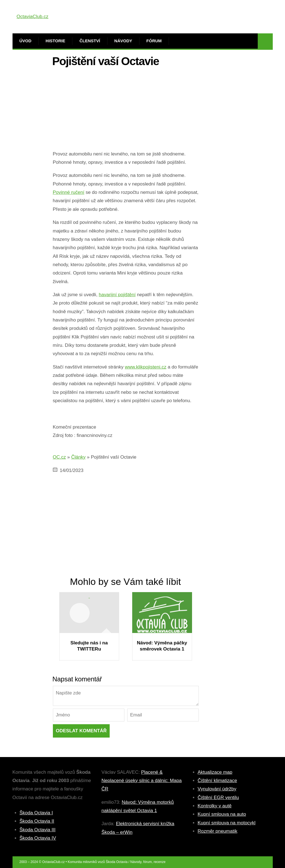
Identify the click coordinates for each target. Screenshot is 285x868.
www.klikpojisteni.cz (145, 367)
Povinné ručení (69, 192)
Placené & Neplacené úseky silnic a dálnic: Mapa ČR (142, 781)
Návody (123, 41)
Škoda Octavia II (37, 821)
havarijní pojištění (117, 295)
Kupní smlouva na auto (222, 814)
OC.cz (59, 457)
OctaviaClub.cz (33, 17)
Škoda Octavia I (36, 813)
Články (78, 457)
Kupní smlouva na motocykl (227, 823)
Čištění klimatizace (217, 781)
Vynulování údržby (217, 789)
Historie (56, 41)
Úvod (25, 41)
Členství (90, 41)
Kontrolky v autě (215, 806)
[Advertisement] (126, 111)
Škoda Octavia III (37, 830)
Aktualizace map (215, 772)
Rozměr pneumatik (218, 831)
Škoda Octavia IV (38, 838)
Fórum (154, 41)
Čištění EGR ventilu (218, 797)
